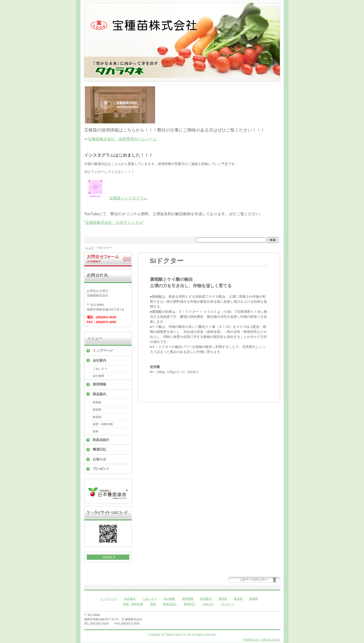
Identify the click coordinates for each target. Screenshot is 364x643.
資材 (96, 431)
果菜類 (97, 402)
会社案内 (99, 360)
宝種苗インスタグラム (128, 198)
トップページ (103, 351)
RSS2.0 (109, 557)
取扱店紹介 (101, 440)
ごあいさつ (100, 369)
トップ (89, 248)
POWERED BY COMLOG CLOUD (261, 640)
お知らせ (99, 459)
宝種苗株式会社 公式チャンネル (114, 223)
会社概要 (98, 376)
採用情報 (99, 384)
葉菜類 (97, 410)
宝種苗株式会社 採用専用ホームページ (122, 139)
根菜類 (97, 417)
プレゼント (101, 469)
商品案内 (99, 394)
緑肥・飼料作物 (103, 424)
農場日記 (99, 449)
